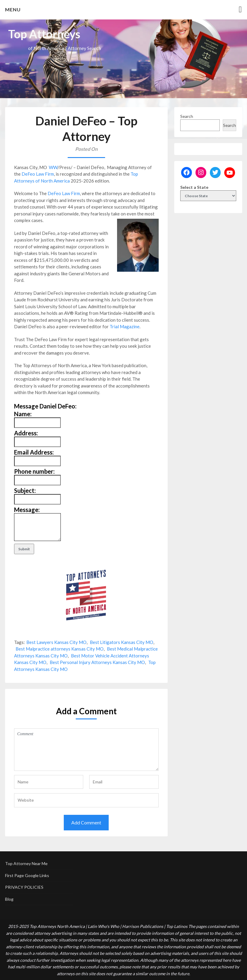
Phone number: (34, 471)
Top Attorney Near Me (26, 863)
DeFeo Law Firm (38, 174)
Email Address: (34, 452)
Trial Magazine (125, 326)
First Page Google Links (27, 875)
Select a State (194, 187)
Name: (23, 414)
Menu (13, 9)
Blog (9, 899)
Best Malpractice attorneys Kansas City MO (60, 649)
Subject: (25, 490)
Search (187, 116)
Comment (86, 750)
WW (53, 167)
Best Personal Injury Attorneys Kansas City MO (97, 662)
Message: (27, 510)
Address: (26, 433)
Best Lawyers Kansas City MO (56, 642)
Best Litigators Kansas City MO (122, 642)
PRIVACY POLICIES (24, 887)
